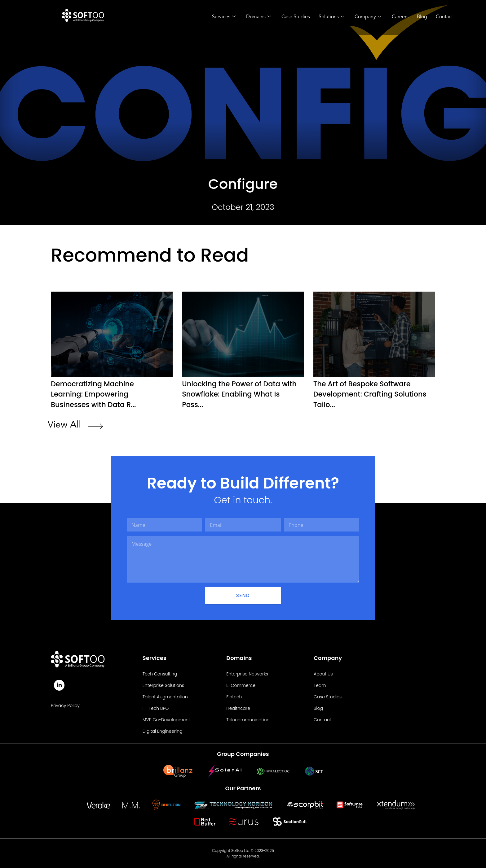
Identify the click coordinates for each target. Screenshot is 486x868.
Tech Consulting (160, 674)
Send (243, 595)
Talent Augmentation (165, 697)
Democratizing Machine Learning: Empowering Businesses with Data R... (96, 394)
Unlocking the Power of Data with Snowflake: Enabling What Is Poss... (239, 394)
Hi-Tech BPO (156, 708)
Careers (398, 17)
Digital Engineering (163, 731)
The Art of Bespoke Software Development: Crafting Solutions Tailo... (365, 394)
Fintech (234, 697)
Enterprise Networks (247, 674)
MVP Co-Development (166, 719)
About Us (323, 674)
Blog (420, 17)
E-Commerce (241, 685)
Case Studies (291, 17)
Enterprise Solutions (163, 685)
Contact (443, 17)
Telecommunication (248, 719)
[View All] (95, 427)
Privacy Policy (65, 705)
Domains (254, 17)
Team (320, 685)
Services (218, 17)
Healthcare (238, 708)
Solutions (328, 17)
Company (365, 17)
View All (64, 425)
